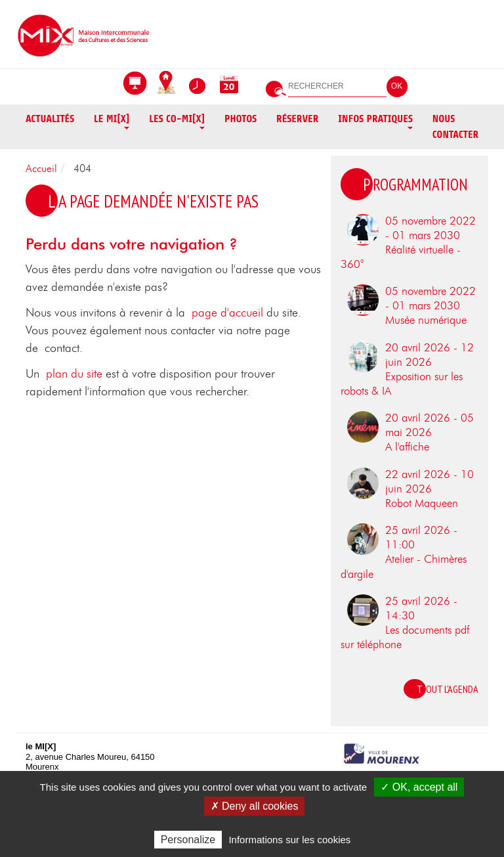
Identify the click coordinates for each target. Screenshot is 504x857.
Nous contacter (455, 127)
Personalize (188, 840)
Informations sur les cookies (289, 840)
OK (397, 86)
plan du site (74, 374)
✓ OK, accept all (419, 787)
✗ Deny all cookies (255, 806)
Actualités (50, 119)
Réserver (297, 119)
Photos (241, 119)
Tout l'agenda (448, 689)
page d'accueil (227, 313)
